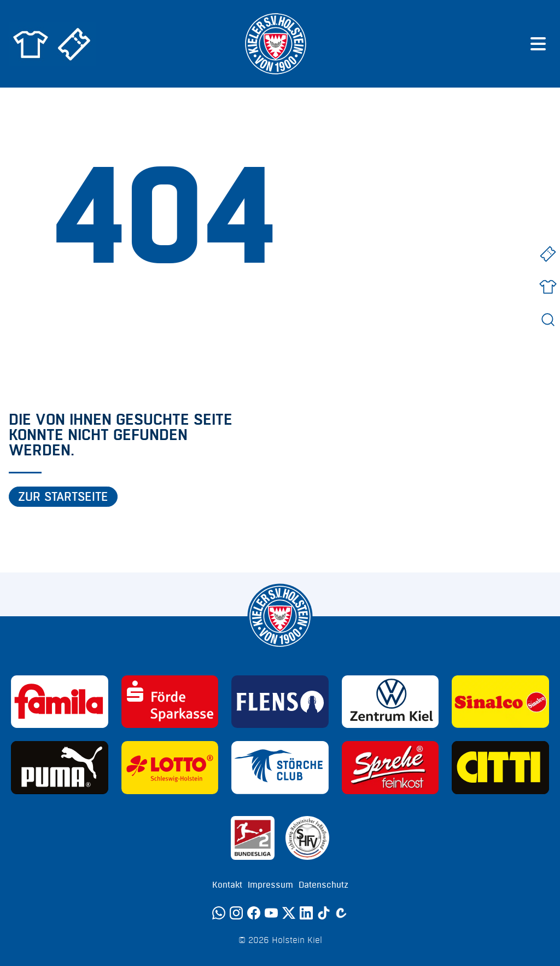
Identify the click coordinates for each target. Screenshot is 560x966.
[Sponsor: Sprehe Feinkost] (390, 768)
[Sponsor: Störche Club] (280, 768)
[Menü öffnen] (538, 44)
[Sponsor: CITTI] (500, 768)
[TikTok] (324, 913)
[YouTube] (271, 913)
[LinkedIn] (306, 913)
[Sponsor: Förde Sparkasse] (170, 702)
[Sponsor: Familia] (60, 702)
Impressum (270, 885)
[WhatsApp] (219, 913)
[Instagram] (236, 913)
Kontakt (227, 885)
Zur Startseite (63, 497)
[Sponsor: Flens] (280, 702)
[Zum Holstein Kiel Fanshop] (31, 44)
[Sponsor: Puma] (60, 768)
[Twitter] (289, 913)
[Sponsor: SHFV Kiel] (307, 838)
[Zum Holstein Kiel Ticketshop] (74, 44)
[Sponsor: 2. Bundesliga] (253, 838)
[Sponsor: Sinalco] (500, 702)
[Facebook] (254, 913)
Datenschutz (323, 885)
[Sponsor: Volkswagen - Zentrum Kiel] (390, 702)
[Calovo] (341, 913)
